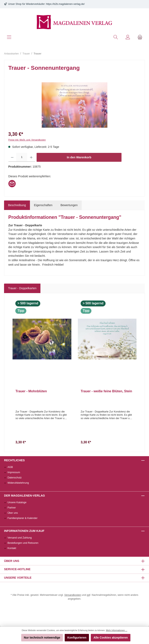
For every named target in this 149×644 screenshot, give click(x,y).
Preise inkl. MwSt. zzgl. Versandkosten (27, 140)
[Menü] (9, 37)
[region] (74, 105)
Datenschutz (15, 478)
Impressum (14, 472)
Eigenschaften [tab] (43, 205)
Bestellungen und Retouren (23, 543)
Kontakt (12, 548)
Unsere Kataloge (17, 502)
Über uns (13, 513)
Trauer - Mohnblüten (31, 391)
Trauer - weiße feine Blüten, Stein (106, 391)
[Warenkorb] (140, 37)
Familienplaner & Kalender (22, 518)
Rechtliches (14, 460)
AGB (10, 467)
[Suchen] (116, 37)
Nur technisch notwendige (42, 638)
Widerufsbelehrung (18, 483)
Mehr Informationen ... (117, 630)
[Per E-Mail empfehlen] (12, 183)
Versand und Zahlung (20, 538)
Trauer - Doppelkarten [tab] (22, 288)
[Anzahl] (22, 157)
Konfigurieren (77, 638)
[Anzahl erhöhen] (31, 157)
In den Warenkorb (79, 157)
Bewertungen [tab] (69, 205)
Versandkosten (73, 595)
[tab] (17, 205)
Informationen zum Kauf (24, 531)
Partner (12, 508)
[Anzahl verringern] (12, 157)
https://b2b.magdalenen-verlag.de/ (65, 4)
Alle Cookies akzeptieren (111, 638)
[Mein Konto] (128, 37)
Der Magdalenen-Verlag (24, 496)
